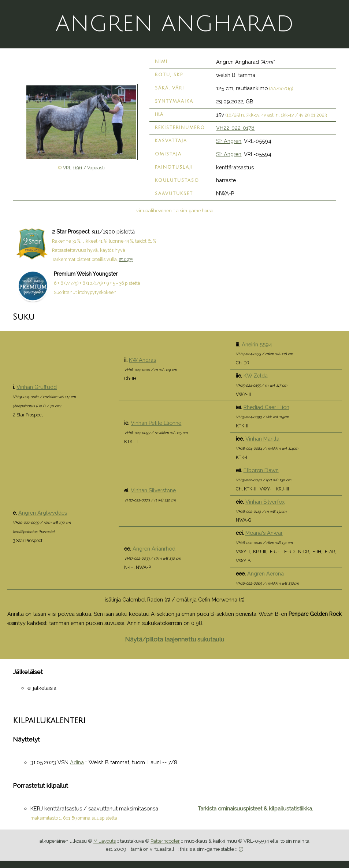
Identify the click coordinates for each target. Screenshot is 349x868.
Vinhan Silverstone (153, 490)
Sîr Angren (229, 141)
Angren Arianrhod (154, 549)
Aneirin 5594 (257, 344)
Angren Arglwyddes (43, 513)
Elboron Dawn (261, 470)
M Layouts (105, 841)
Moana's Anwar (264, 533)
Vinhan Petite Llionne (156, 423)
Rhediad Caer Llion (266, 407)
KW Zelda (256, 376)
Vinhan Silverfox (265, 502)
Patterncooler (165, 841)
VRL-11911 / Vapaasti (84, 168)
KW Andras (142, 360)
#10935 (126, 260)
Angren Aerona (266, 573)
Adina (77, 762)
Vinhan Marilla (262, 439)
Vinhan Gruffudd (37, 387)
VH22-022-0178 (235, 128)
